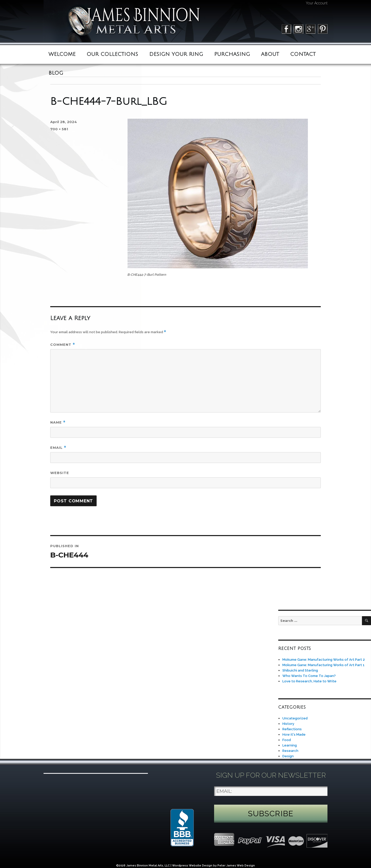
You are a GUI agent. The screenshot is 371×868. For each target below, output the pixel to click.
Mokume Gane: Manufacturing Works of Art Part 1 (323, 665)
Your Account (317, 3)
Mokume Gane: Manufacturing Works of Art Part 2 (324, 660)
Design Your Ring (176, 54)
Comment (63, 345)
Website (60, 473)
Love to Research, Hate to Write (309, 681)
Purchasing (232, 54)
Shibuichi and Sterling (300, 670)
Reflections (292, 729)
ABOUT (270, 54)
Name (58, 422)
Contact (303, 54)
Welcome (62, 54)
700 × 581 (59, 129)
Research (290, 751)
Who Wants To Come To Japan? (309, 676)
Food (287, 740)
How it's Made (294, 734)
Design (288, 756)
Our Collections (112, 54)
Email (58, 448)
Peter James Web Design (236, 866)
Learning (290, 745)
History (288, 724)
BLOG (56, 73)
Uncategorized (295, 718)
